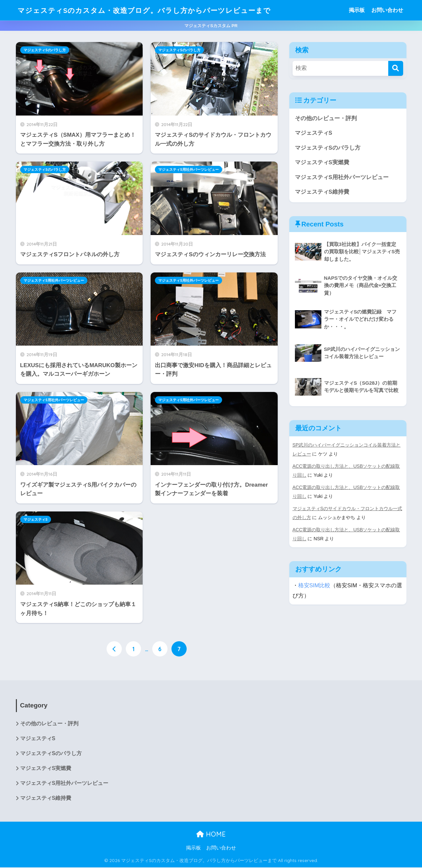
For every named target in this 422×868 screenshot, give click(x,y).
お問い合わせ (387, 10)
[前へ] (114, 649)
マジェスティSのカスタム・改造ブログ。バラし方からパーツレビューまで (155, 10)
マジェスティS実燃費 (322, 163)
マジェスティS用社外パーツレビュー (188, 169)
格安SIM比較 (314, 583)
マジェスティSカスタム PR (211, 26)
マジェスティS (36, 519)
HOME (211, 834)
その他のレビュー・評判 (326, 118)
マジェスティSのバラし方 (45, 50)
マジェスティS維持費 (322, 192)
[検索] (396, 68)
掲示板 (357, 10)
